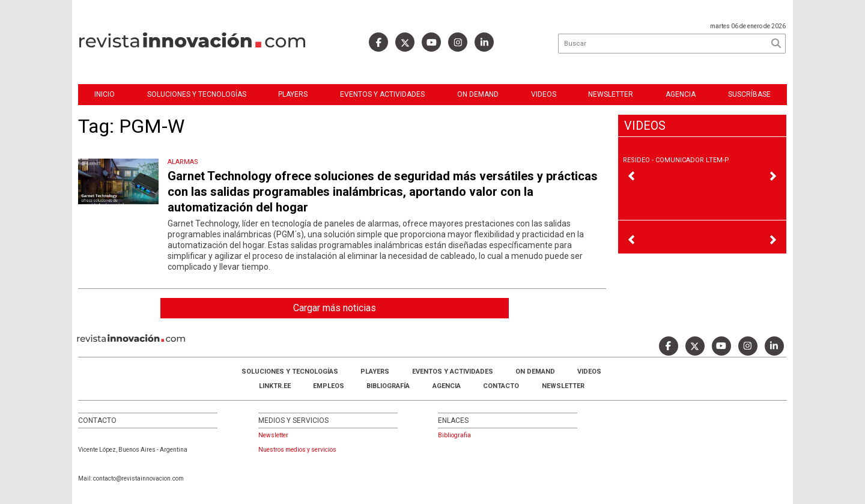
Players (293, 94)
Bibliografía (388, 386)
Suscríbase (749, 94)
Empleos (329, 386)
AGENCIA (447, 386)
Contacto (501, 386)
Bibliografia (454, 435)
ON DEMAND (478, 94)
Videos (544, 94)
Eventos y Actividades (382, 94)
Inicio (105, 94)
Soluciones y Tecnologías (197, 94)
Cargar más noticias (335, 308)
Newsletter (611, 94)
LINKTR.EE (275, 386)
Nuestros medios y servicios (297, 450)
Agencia (681, 94)
